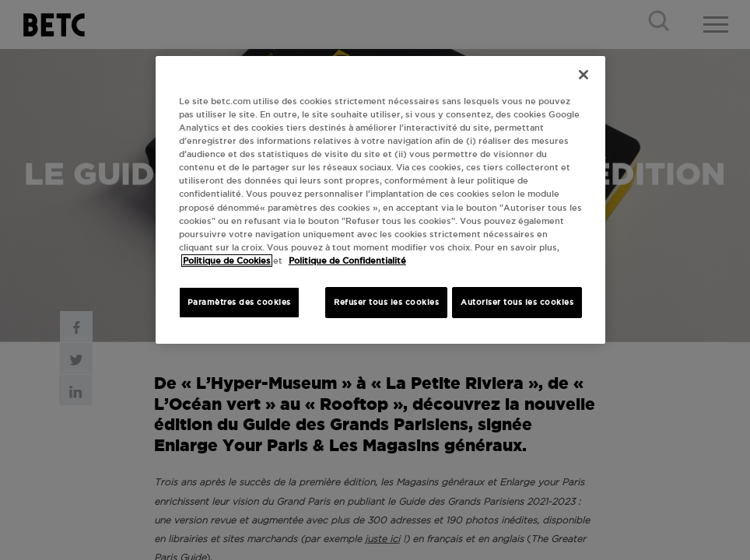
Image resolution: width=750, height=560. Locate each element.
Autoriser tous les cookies (517, 302)
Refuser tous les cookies (386, 302)
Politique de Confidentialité (347, 261)
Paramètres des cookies (239, 302)
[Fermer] (584, 75)
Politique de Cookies (227, 261)
